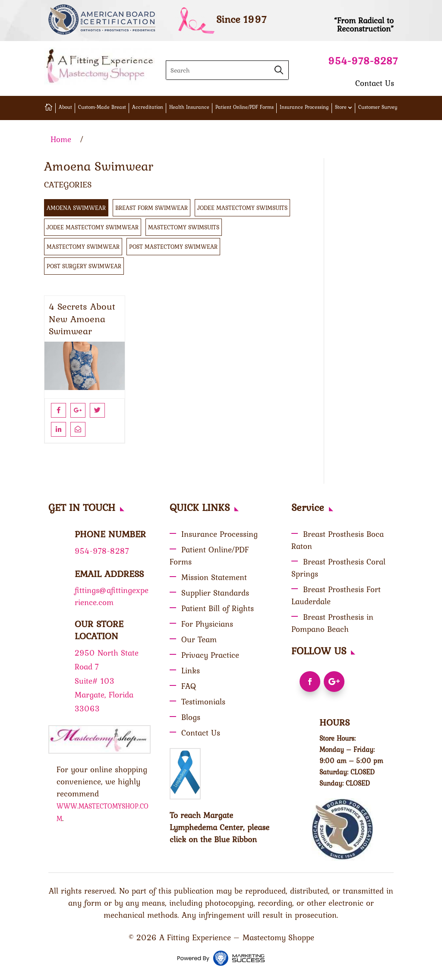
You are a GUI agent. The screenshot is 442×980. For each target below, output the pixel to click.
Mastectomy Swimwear (83, 247)
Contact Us (375, 83)
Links (191, 670)
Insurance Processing (304, 107)
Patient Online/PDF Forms (245, 107)
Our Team (199, 639)
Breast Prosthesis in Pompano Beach (332, 623)
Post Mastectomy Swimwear (173, 247)
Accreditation (148, 107)
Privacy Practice (210, 655)
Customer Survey (378, 107)
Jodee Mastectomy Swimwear (93, 227)
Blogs (191, 717)
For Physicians (207, 624)
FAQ (189, 686)
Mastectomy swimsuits (184, 227)
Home (61, 139)
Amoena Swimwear (76, 208)
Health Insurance (189, 107)
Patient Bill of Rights (218, 608)
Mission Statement (214, 577)
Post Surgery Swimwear (84, 266)
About (65, 107)
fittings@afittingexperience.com (112, 596)
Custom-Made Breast (102, 107)
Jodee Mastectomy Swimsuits (242, 208)
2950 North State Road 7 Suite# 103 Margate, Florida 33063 (107, 680)
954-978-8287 (363, 61)
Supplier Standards (215, 593)
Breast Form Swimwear (152, 208)
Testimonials (203, 701)
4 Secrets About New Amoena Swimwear (82, 319)
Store (341, 107)
